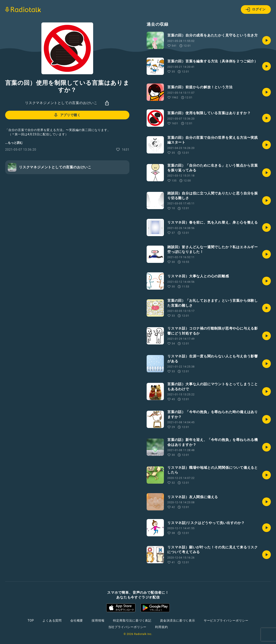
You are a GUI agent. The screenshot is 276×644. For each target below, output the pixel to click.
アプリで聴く (67, 115)
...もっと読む (14, 143)
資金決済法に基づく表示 (178, 620)
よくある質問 (52, 620)
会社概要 (77, 620)
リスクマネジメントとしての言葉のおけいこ (61, 103)
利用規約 (161, 627)
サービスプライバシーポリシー (226, 620)
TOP (31, 620)
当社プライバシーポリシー (127, 627)
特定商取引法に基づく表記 (132, 620)
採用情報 (98, 620)
